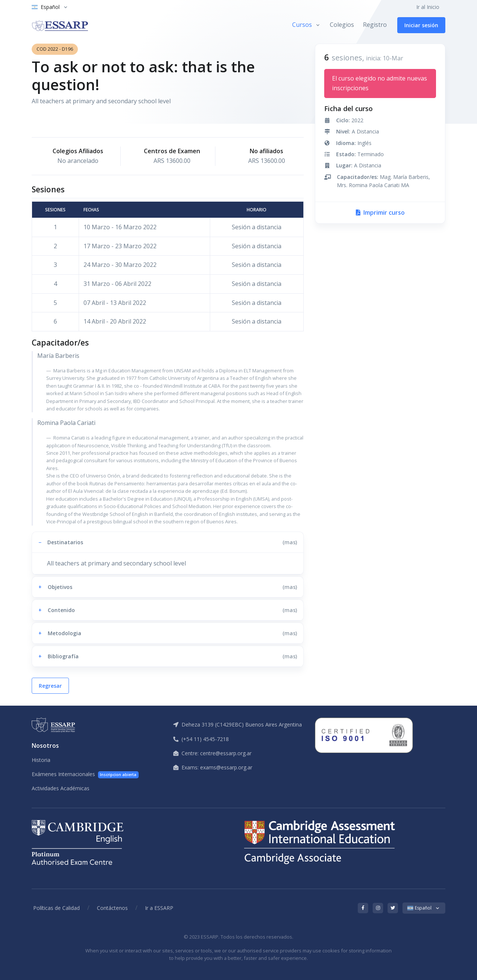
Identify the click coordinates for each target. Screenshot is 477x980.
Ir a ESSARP (159, 908)
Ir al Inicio (428, 7)
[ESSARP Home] (60, 25)
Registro (375, 25)
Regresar (50, 686)
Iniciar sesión (421, 25)
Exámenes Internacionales (85, 774)
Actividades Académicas (61, 788)
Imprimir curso (380, 212)
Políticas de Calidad (56, 908)
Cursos (302, 25)
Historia (41, 760)
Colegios (342, 25)
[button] (168, 542)
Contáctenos (112, 908)
